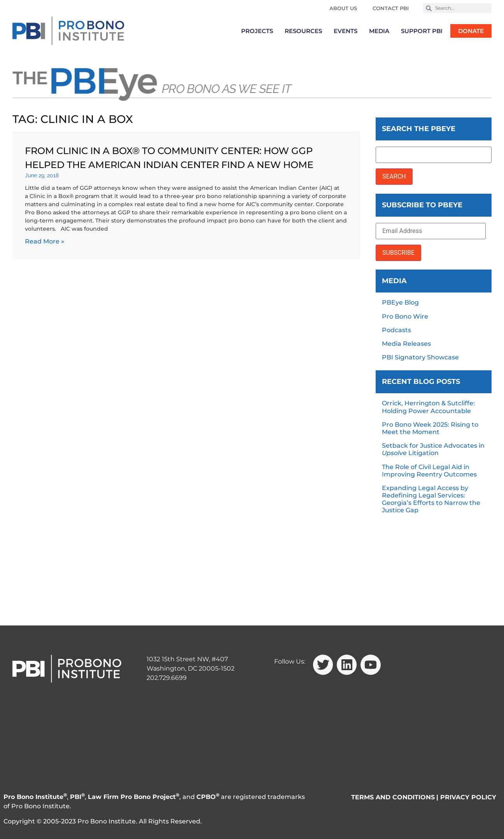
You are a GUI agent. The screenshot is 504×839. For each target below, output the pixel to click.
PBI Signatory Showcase (420, 357)
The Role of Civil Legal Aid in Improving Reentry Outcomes (429, 471)
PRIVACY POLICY (468, 797)
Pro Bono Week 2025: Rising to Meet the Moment (430, 428)
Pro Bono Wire (405, 316)
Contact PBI (391, 8)
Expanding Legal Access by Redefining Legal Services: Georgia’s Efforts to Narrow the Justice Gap (431, 499)
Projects (257, 31)
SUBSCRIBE (398, 253)
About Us (343, 8)
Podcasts (396, 330)
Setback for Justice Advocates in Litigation (433, 449)
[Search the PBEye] (434, 155)
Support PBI (422, 31)
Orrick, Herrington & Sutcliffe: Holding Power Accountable (428, 407)
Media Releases (406, 344)
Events (346, 31)
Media (379, 31)
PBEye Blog (400, 302)
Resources (303, 31)
